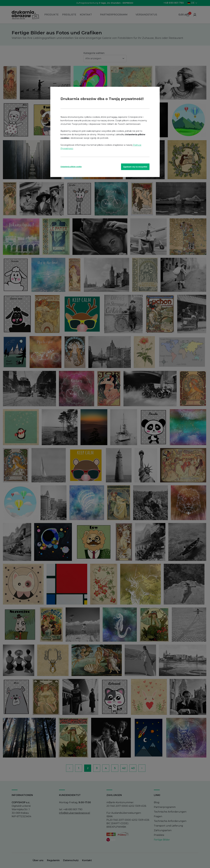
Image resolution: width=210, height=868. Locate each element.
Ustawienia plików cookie (71, 167)
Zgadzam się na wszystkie (135, 167)
